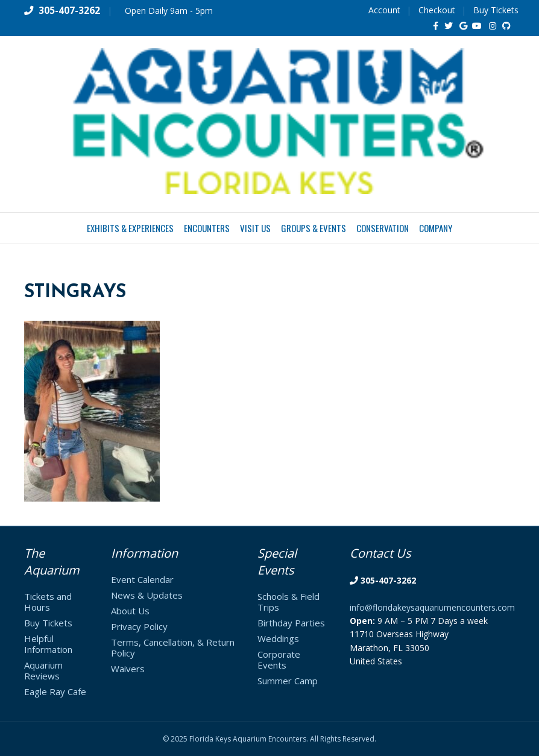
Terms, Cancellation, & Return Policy (173, 647)
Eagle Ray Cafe (55, 691)
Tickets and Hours (48, 602)
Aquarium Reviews (43, 670)
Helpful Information (48, 644)
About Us (130, 611)
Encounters (207, 228)
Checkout (437, 10)
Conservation (383, 228)
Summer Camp (288, 681)
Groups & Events (314, 228)
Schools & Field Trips (288, 602)
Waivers (128, 669)
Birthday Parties (291, 623)
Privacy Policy (139, 626)
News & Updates (147, 595)
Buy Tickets (496, 10)
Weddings (278, 638)
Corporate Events (279, 660)
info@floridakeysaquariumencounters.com (432, 607)
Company (436, 228)
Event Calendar (142, 579)
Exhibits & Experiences (130, 228)
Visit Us (255, 228)
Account (384, 10)
